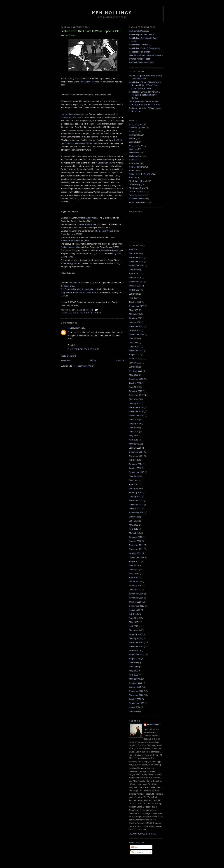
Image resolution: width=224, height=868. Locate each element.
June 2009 (134, 667)
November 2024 (136, 282)
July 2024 (133, 294)
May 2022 (134, 343)
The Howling (135, 184)
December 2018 (136, 379)
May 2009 (134, 671)
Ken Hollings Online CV (140, 45)
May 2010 (134, 622)
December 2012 (136, 501)
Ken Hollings (112, 13)
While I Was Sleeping (139, 202)
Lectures (74, 313)
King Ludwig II (135, 145)
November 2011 (136, 549)
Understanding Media (88, 218)
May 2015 (134, 436)
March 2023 (134, 314)
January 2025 (135, 278)
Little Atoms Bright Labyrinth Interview (146, 55)
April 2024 (134, 298)
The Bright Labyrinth (91, 313)
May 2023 (134, 310)
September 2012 (137, 513)
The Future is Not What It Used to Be (77, 289)
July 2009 (133, 663)
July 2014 (133, 460)
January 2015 (135, 448)
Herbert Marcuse (68, 114)
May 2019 (134, 375)
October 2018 (135, 383)
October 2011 (135, 553)
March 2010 (134, 630)
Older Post (120, 360)
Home (93, 360)
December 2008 (136, 691)
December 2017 (136, 395)
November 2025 (136, 261)
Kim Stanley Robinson (89, 82)
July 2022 (133, 338)
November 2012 (136, 505)
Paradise (133, 160)
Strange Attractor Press (140, 59)
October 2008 (135, 699)
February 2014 (136, 464)
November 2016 (136, 411)
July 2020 (133, 367)
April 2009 (134, 675)
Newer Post (66, 360)
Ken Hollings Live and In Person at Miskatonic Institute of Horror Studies (145, 95)
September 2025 (137, 266)
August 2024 (135, 290)
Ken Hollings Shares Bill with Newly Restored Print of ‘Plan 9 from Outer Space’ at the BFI (145, 85)
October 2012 (135, 509)
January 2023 (135, 322)
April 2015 (134, 440)
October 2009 (135, 650)
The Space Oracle (137, 188)
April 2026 (134, 249)
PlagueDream (74, 328)
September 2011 (137, 557)
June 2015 (134, 432)
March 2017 (134, 399)
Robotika (133, 177)
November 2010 (136, 598)
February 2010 (136, 634)
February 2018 (136, 391)
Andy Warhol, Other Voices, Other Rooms (79, 292)
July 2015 (133, 428)
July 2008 (133, 711)
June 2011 (134, 569)
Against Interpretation (70, 247)
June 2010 (134, 618)
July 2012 (133, 517)
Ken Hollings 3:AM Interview (142, 35)
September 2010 (137, 606)
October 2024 (135, 286)
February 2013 (136, 492)
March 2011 (134, 582)
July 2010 (133, 614)
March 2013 (134, 488)
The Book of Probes (104, 231)
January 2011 (135, 590)
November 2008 (136, 695)
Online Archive (136, 156)
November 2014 (136, 456)
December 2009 (136, 642)
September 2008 (137, 703)
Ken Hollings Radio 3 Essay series (145, 48)
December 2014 (136, 452)
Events (132, 131)
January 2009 (135, 687)
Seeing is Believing (109, 250)
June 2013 (134, 476)
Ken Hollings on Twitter (139, 52)
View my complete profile (143, 834)
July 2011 (133, 565)
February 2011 (136, 586)
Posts (135, 847)
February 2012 (136, 537)
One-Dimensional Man (87, 224)
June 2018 (134, 387)
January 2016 (135, 424)
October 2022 (135, 330)
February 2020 (136, 371)
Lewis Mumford (105, 163)
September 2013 (137, 472)
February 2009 (136, 683)
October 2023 (135, 302)
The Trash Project (137, 192)
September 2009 (137, 655)
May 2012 (134, 525)
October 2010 (135, 602)
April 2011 (134, 578)
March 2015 (134, 444)
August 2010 (135, 610)
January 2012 (135, 541)
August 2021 (135, 355)
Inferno (132, 138)
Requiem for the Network (140, 174)
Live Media (134, 153)
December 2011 (136, 545)
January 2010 (135, 638)
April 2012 (134, 529)
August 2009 (135, 659)
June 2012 (134, 521)
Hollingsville (134, 135)
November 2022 (136, 326)
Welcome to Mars (137, 199)
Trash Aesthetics (137, 195)
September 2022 (137, 334)
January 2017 (135, 403)
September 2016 (137, 415)
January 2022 (135, 347)
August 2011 (135, 561)
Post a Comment (68, 356)
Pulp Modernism (136, 167)
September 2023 (137, 306)
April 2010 (134, 626)
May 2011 (134, 573)
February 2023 (136, 318)
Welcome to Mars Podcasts (141, 62)
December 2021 (136, 351)
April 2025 (134, 274)
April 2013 (134, 484)
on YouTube (75, 283)
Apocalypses (71, 263)
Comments (137, 852)
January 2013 (135, 497)
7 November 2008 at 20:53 (83, 349)
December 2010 (136, 594)
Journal (132, 142)
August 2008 (135, 707)
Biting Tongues (136, 124)
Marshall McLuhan (69, 117)
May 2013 (134, 480)
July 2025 (133, 270)
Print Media (134, 163)
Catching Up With (137, 128)
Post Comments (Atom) (84, 366)
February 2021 (136, 359)
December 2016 (136, 407)
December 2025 (136, 257)
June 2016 (134, 420)
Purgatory (133, 170)
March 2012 (134, 533)
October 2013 (135, 468)
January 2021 (135, 363)
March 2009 (134, 679)
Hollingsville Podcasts (139, 31)
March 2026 (134, 253)
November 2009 (136, 646)
